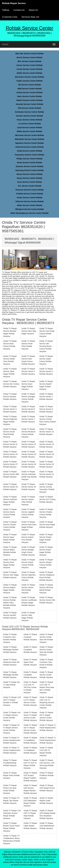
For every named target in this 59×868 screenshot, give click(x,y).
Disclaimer (16, 852)
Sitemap (7, 852)
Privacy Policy (28, 852)
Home (5, 44)
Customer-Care (10, 17)
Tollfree (6, 10)
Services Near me (30, 17)
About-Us (33, 10)
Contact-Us (19, 10)
